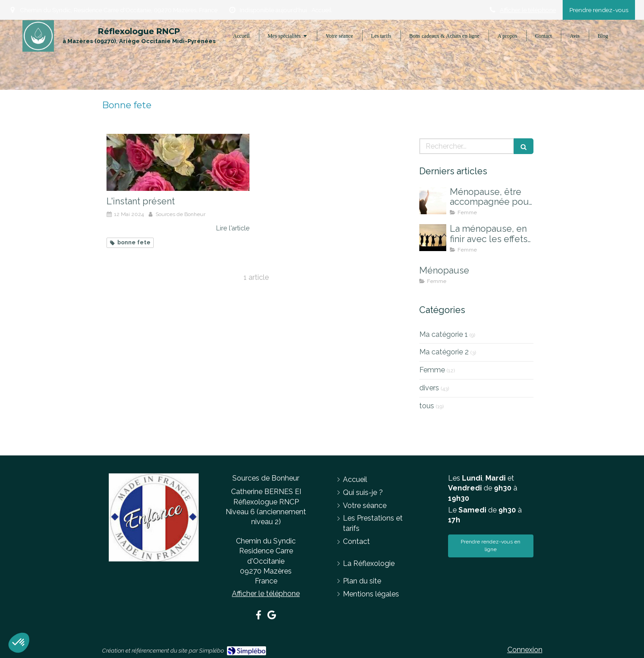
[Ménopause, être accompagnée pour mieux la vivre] (433, 201)
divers (429, 388)
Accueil (322, 10)
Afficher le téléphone (528, 10)
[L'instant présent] (178, 162)
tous (427, 406)
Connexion (525, 650)
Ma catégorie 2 (444, 352)
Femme (432, 370)
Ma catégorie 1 (444, 334)
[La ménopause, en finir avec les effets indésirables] (433, 238)
